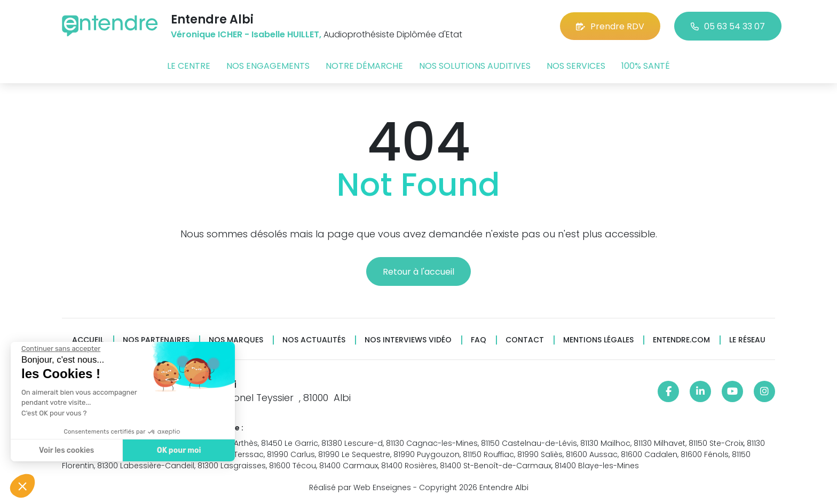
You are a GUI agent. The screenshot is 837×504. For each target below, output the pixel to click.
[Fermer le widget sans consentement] (61, 349)
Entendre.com (681, 340)
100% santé (646, 66)
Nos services (576, 66)
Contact (525, 340)
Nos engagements (268, 66)
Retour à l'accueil (418, 272)
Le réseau (747, 340)
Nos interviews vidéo (408, 340)
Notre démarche (364, 66)
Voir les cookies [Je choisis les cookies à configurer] (66, 450)
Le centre (189, 66)
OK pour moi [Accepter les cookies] (179, 450)
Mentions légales (598, 340)
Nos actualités (314, 340)
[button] (22, 486)
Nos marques (236, 340)
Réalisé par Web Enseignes (360, 487)
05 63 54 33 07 (728, 26)
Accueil (88, 340)
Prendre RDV (610, 26)
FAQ (479, 340)
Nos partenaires (156, 340)
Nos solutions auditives (475, 66)
